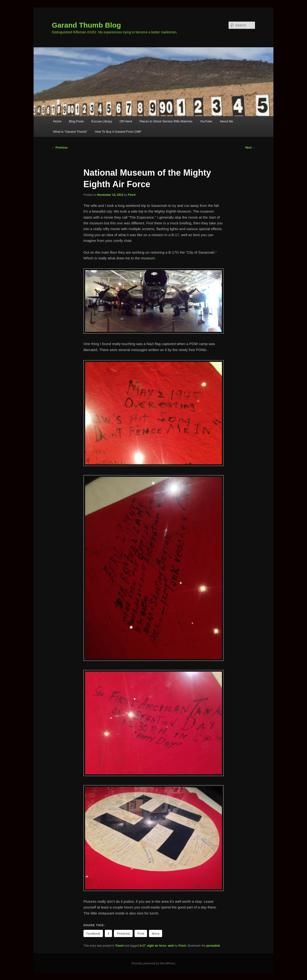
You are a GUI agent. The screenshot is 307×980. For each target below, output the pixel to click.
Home (57, 121)
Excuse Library (102, 121)
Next (250, 148)
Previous (60, 148)
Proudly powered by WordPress (153, 963)
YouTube (206, 121)
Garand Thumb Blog (86, 25)
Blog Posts (76, 121)
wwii (171, 946)
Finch (132, 195)
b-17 (143, 946)
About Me (226, 121)
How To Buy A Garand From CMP (118, 132)
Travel (120, 946)
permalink (213, 946)
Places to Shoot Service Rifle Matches (166, 121)
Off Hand (126, 121)
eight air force (156, 946)
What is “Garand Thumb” (70, 132)
